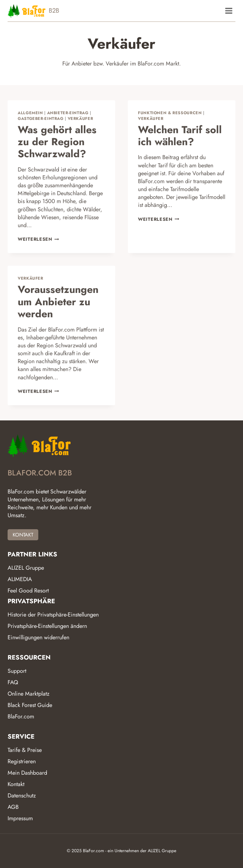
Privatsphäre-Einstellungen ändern (47, 626)
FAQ (13, 682)
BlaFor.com (21, 716)
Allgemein (30, 113)
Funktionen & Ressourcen (170, 113)
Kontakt (16, 784)
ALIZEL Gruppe (26, 568)
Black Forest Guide (30, 705)
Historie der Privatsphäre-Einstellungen (53, 615)
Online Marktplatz (28, 694)
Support (17, 671)
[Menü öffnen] (229, 11)
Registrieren (22, 761)
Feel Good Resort (28, 591)
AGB (13, 807)
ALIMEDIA (20, 579)
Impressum (20, 818)
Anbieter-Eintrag (68, 113)
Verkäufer (81, 119)
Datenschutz (22, 796)
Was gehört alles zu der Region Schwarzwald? (57, 142)
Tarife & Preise (25, 750)
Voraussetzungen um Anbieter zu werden (58, 302)
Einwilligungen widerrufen (38, 637)
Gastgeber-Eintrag (41, 119)
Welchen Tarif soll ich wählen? (180, 136)
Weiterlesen (38, 239)
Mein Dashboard (27, 773)
